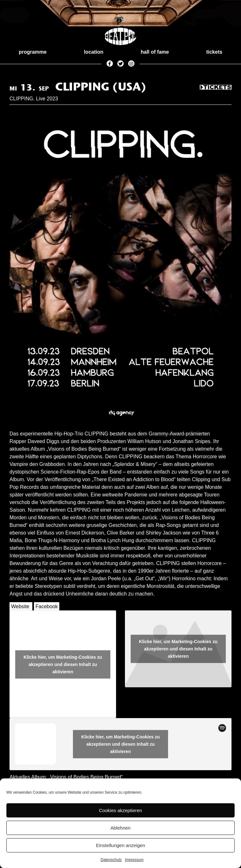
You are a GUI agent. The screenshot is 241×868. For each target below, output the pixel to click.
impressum (134, 860)
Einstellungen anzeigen (120, 845)
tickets (214, 52)
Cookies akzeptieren (120, 810)
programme (33, 52)
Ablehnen (120, 828)
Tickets (216, 88)
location (94, 52)
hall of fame (155, 52)
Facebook (47, 606)
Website (20, 606)
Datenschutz (111, 860)
